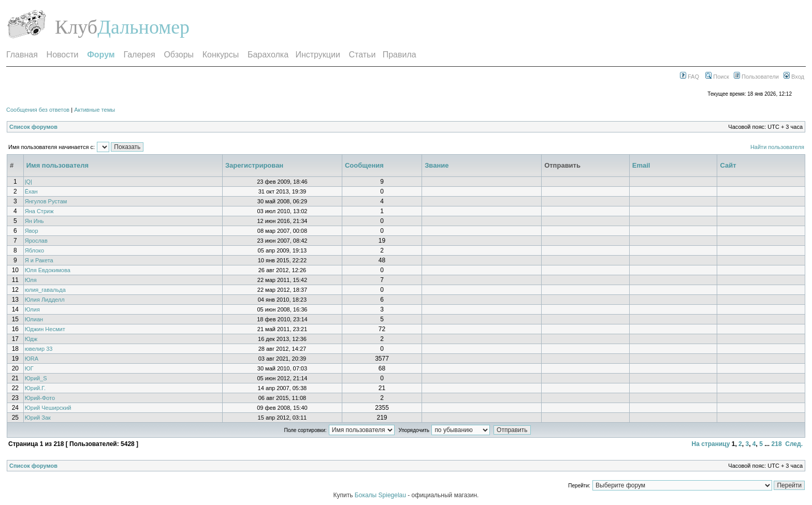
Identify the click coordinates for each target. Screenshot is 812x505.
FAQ (690, 77)
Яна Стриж (39, 211)
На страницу (711, 444)
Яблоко (34, 250)
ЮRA (32, 359)
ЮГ (29, 368)
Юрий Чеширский (48, 408)
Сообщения (364, 165)
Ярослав (36, 241)
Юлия (32, 309)
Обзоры (179, 55)
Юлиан (34, 319)
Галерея (139, 55)
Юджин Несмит (45, 329)
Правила (400, 55)
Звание (437, 165)
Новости (63, 55)
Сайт (728, 165)
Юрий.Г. (35, 388)
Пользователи (756, 77)
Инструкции (317, 55)
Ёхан (31, 191)
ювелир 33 (39, 349)
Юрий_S (36, 378)
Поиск (717, 77)
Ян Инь (34, 221)
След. (794, 444)
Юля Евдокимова (48, 270)
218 (777, 444)
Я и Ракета (39, 260)
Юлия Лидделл (45, 300)
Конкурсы (221, 55)
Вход (794, 77)
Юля (31, 280)
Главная (22, 55)
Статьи (363, 55)
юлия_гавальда (45, 290)
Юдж (31, 339)
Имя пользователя (57, 165)
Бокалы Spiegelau (381, 495)
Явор (32, 231)
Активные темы (95, 110)
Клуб (76, 27)
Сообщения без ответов (38, 110)
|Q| (28, 182)
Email (641, 165)
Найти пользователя (777, 147)
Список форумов (33, 127)
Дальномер (143, 27)
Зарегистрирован (254, 165)
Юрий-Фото (40, 398)
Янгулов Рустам (46, 201)
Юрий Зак (38, 418)
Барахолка (268, 55)
